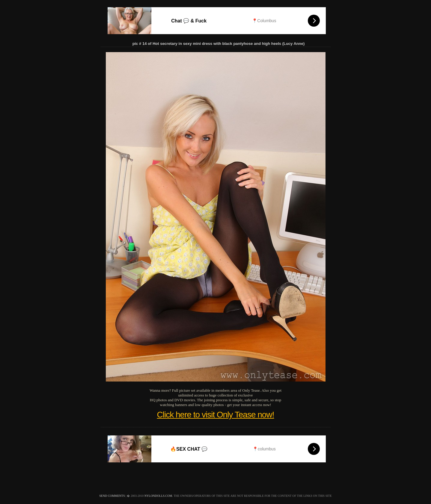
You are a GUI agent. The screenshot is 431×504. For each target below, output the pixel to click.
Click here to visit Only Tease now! (216, 415)
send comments (112, 496)
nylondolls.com (158, 496)
